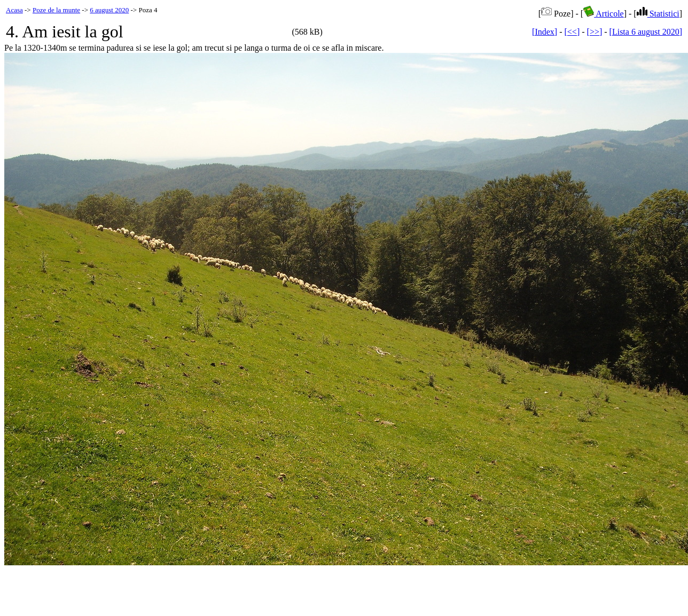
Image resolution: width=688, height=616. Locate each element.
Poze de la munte (56, 10)
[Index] (545, 32)
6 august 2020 (109, 10)
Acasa (14, 10)
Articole (604, 14)
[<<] (572, 32)
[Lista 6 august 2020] (646, 32)
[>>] (595, 32)
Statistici (658, 14)
